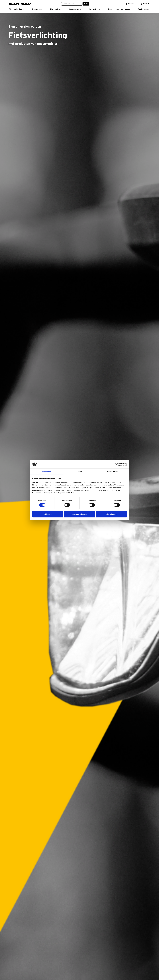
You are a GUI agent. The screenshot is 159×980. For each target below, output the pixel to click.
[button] (17, 9)
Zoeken (86, 4)
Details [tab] (79, 472)
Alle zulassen (111, 514)
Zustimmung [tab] (46, 472)
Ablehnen (48, 514)
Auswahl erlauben (79, 514)
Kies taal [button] (145, 4)
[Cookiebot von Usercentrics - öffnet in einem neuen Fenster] (117, 464)
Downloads (131, 4)
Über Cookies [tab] (113, 472)
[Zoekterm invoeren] (72, 4)
